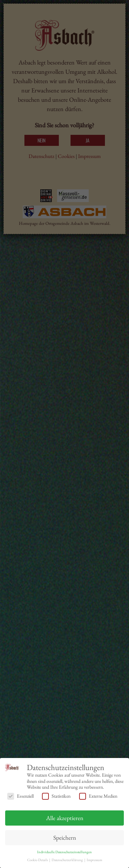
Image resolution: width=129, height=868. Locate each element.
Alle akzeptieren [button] (65, 818)
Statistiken (56, 796)
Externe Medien (98, 796)
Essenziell (20, 796)
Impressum (94, 860)
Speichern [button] (65, 837)
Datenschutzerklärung (68, 860)
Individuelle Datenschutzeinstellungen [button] (64, 852)
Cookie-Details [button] (38, 860)
